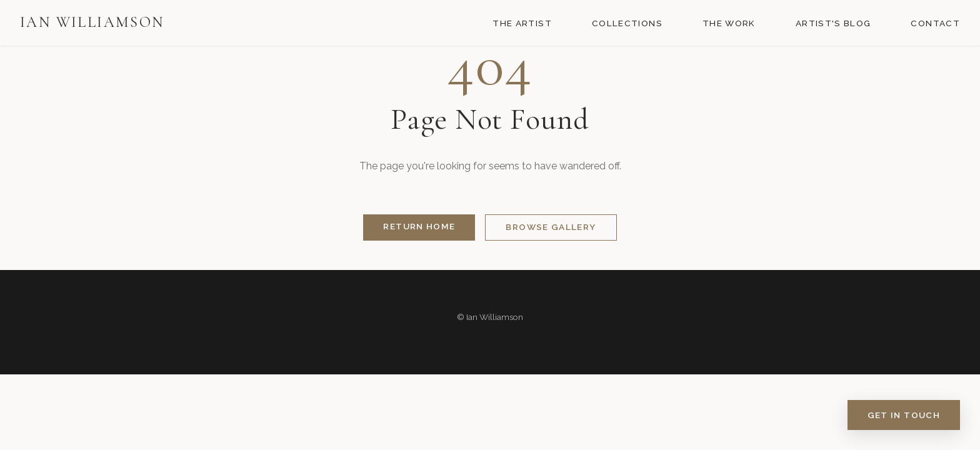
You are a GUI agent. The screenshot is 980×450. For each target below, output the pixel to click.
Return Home (419, 226)
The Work (729, 23)
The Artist (522, 23)
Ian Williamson (92, 22)
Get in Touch (904, 415)
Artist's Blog (833, 23)
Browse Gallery (551, 227)
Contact (935, 23)
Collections (627, 23)
